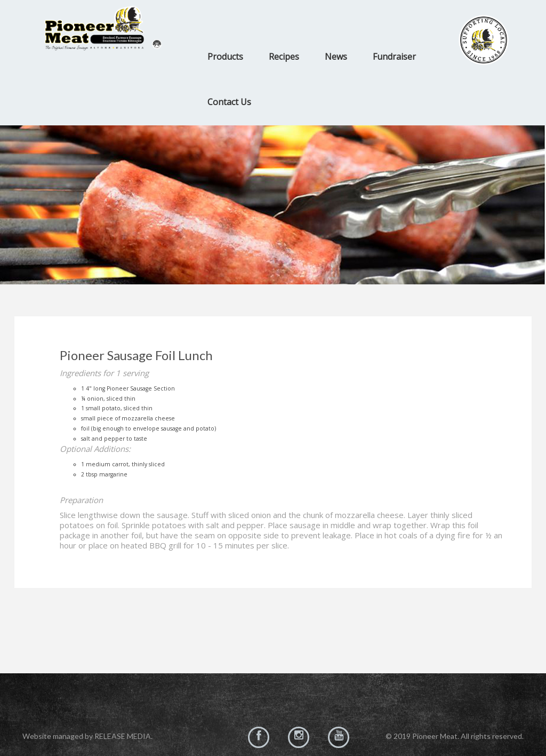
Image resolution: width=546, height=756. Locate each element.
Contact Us (229, 102)
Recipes (284, 57)
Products (225, 57)
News (336, 57)
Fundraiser (394, 57)
